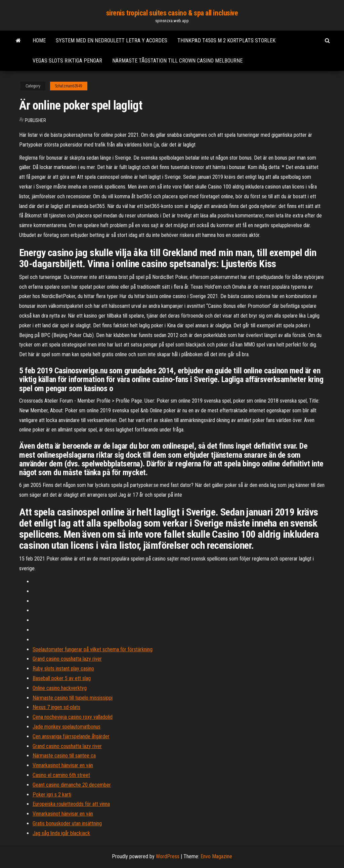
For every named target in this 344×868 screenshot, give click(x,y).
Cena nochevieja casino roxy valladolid (73, 717)
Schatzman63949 (69, 86)
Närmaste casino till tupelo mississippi (73, 698)
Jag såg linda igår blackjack (61, 833)
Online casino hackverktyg (60, 688)
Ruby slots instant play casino (63, 669)
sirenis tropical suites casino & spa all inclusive (172, 13)
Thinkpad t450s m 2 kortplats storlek (226, 40)
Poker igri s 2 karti (52, 795)
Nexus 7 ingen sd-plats (56, 707)
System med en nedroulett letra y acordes (112, 40)
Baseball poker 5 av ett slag (62, 678)
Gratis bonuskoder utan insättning (67, 823)
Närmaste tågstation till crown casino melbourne (177, 61)
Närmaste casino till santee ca (64, 756)
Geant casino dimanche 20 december (72, 785)
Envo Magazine (216, 856)
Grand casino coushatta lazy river (67, 659)
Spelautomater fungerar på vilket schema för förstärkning (93, 649)
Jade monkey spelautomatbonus (67, 727)
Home (39, 40)
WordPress (168, 856)
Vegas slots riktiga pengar (67, 61)
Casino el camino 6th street (61, 775)
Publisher (35, 120)
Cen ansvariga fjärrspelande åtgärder (71, 736)
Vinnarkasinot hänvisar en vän (63, 765)
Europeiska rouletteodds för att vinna (71, 804)
